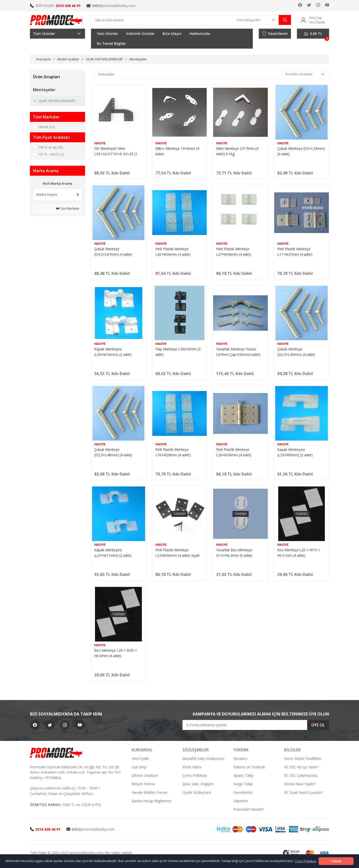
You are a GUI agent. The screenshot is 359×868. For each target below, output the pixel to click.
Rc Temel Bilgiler (111, 43)
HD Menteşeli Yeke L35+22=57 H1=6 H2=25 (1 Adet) (116, 151)
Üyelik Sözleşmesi (197, 792)
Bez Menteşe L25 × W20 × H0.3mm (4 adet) (116, 653)
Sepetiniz (241, 801)
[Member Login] (303, 20)
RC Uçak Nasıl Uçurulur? (303, 792)
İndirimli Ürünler (140, 34)
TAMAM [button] (336, 861)
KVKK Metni (192, 767)
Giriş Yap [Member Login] (315, 18)
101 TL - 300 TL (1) (51, 154)
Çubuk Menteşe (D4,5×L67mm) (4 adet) (113, 252)
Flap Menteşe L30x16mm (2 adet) (178, 352)
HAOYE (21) (46, 127)
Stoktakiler (106, 74)
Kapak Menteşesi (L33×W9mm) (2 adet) (295, 452)
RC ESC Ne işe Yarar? (301, 767)
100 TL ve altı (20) (51, 147)
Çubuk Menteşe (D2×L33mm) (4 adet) (301, 151)
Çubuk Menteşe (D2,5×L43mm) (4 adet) (296, 352)
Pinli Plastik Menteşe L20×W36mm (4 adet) (173, 252)
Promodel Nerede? (249, 809)
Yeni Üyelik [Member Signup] (317, 22)
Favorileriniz (243, 792)
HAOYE (100, 143)
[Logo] (56, 20)
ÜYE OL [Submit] (318, 725)
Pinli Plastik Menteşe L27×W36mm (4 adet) (234, 252)
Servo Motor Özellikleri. (303, 758)
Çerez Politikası (195, 775)
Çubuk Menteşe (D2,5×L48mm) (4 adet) (113, 452)
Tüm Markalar (68, 208)
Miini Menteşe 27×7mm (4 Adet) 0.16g (237, 151)
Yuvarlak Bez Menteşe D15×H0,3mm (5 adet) (234, 553)
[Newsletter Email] (256, 725)
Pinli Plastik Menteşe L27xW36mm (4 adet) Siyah (178, 553)
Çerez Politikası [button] (306, 861)
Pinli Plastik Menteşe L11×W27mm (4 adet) (295, 252)
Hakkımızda (200, 34)
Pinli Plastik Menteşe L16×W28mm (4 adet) (173, 452)
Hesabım (240, 758)
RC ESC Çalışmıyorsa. (301, 775)
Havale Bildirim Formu (149, 792)
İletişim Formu (143, 784)
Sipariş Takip (243, 775)
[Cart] (313, 34)
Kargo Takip (243, 784)
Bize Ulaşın (172, 34)
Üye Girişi (139, 767)
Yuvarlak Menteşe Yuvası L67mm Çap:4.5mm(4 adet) (238, 352)
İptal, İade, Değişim (198, 784)
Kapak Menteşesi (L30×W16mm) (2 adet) (113, 352)
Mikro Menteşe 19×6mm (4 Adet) (177, 151)
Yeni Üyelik (140, 758)
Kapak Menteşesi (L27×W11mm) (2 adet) (113, 553)
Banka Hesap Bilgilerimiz (151, 801)
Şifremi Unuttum (145, 775)
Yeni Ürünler (108, 34)
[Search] (162, 20)
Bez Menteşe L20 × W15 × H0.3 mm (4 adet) (299, 553)
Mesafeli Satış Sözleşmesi (203, 758)
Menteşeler (138, 59)
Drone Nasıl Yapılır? (300, 784)
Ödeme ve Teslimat (249, 767)
